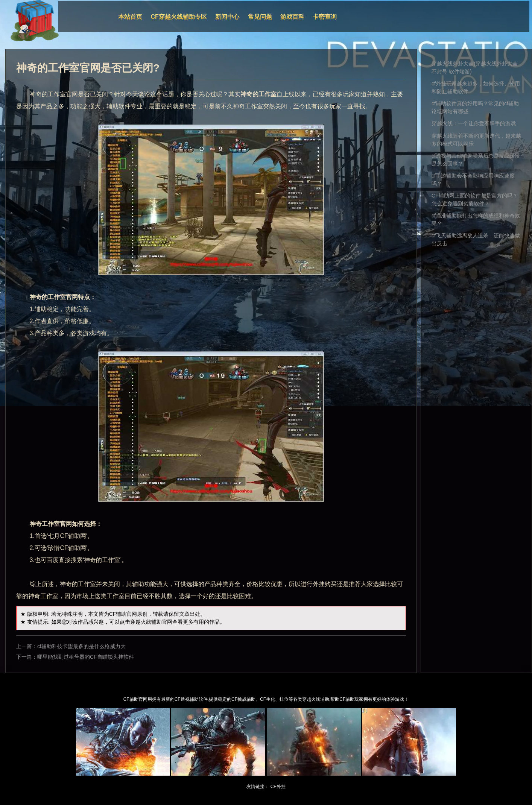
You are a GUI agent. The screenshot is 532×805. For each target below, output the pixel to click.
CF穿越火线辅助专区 (179, 17)
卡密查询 (325, 17)
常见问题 (260, 17)
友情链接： (258, 787)
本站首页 (130, 17)
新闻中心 (227, 17)
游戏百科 (292, 17)
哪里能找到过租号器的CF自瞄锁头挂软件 (86, 657)
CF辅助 (118, 614)
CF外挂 (278, 787)
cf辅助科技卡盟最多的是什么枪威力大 (81, 646)
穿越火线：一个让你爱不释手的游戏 (474, 123)
